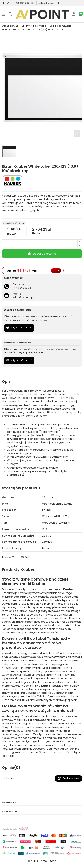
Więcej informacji (19, 328)
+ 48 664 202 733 (24, 3)
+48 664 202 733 (22, 288)
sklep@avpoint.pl (49, 3)
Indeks (7, 557)
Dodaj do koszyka (42, 254)
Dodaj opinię (68, 778)
